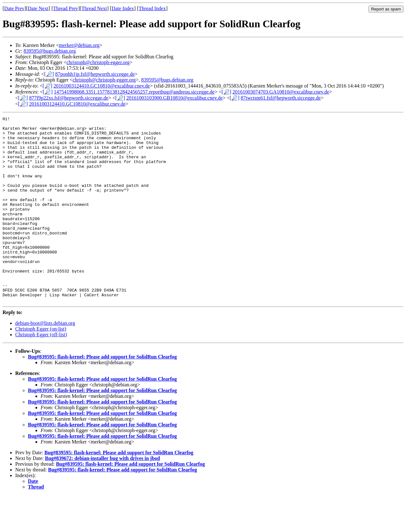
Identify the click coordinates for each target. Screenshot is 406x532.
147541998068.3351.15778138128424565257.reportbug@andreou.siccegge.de (134, 92)
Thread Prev (65, 8)
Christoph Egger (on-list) (41, 366)
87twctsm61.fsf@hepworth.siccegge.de (281, 98)
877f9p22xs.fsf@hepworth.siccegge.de (69, 98)
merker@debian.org (79, 45)
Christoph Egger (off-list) (41, 372)
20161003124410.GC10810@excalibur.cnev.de (102, 86)
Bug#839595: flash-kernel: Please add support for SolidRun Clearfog (102, 394)
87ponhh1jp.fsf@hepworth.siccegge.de (95, 74)
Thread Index (152, 8)
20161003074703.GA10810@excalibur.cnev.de (281, 92)
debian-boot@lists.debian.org (45, 360)
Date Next (38, 8)
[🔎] (49, 74)
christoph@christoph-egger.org (98, 62)
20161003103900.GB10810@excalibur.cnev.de (174, 98)
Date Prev (14, 8)
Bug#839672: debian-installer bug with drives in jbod (102, 495)
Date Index (123, 8)
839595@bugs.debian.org (50, 51)
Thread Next (94, 8)
